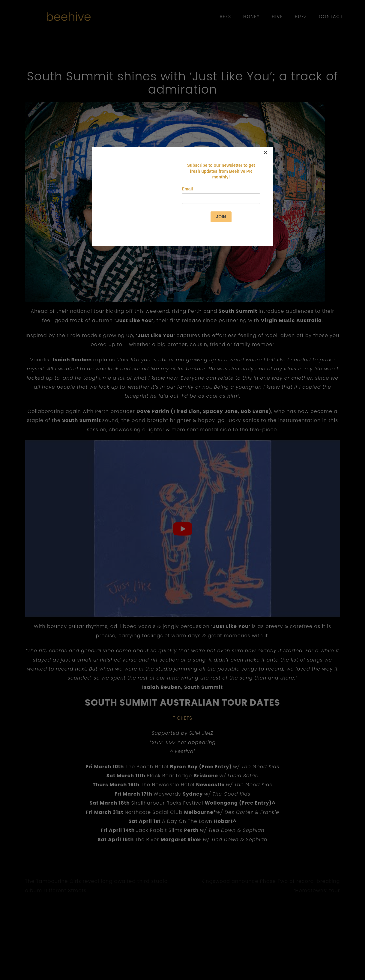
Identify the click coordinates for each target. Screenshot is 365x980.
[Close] (271, 148)
